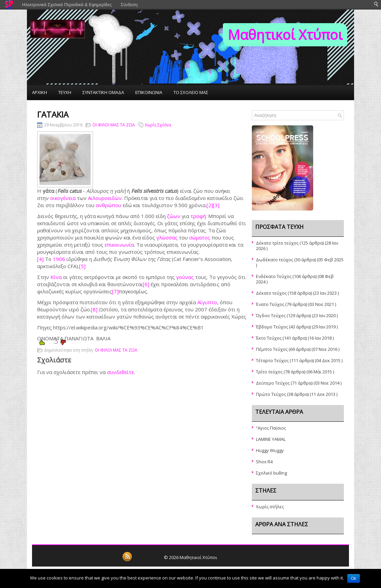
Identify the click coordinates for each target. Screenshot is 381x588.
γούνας (185, 277)
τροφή (198, 216)
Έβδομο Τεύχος (272, 327)
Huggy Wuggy (270, 450)
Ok (354, 578)
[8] (94, 309)
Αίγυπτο (207, 302)
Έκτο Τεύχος (269, 338)
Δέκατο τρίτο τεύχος (277, 243)
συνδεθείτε (120, 372)
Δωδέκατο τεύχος (275, 260)
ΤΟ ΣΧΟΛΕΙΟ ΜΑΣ (191, 92)
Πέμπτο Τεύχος (272, 349)
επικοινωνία (119, 245)
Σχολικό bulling (271, 473)
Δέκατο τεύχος (271, 293)
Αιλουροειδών (105, 198)
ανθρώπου (109, 205)
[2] (210, 205)
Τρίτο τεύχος (269, 372)
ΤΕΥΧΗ (65, 92)
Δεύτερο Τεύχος (273, 383)
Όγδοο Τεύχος (271, 315)
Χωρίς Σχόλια (158, 125)
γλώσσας (167, 237)
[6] (146, 284)
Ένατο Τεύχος (270, 304)
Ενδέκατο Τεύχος (274, 276)
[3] (216, 205)
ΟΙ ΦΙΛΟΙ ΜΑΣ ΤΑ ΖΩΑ (114, 125)
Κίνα (56, 277)
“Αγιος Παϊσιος (271, 428)
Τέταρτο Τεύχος (272, 360)
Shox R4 (264, 462)
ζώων (174, 216)
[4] (40, 259)
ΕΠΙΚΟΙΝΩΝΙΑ (149, 92)
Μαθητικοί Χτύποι (285, 35)
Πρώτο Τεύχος (271, 394)
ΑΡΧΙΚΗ (40, 92)
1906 (59, 259)
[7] (115, 291)
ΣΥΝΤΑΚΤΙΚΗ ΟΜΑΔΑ (103, 92)
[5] (82, 266)
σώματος (200, 237)
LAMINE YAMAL (271, 439)
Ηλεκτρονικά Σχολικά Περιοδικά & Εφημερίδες (67, 5)
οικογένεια (63, 198)
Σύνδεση (129, 5)
